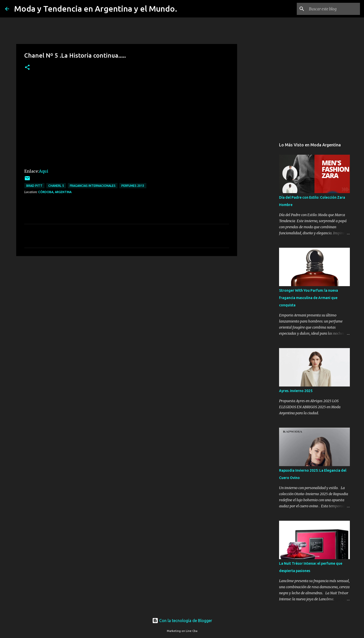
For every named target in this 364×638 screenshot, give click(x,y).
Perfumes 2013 (133, 186)
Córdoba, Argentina (55, 192)
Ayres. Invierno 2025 (296, 391)
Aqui (44, 171)
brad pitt (34, 186)
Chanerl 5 (56, 186)
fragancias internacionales (93, 186)
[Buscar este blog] (333, 9)
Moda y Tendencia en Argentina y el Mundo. (96, 9)
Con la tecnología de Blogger (182, 621)
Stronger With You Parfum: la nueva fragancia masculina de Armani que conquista (309, 298)
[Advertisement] (127, 299)
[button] (27, 68)
